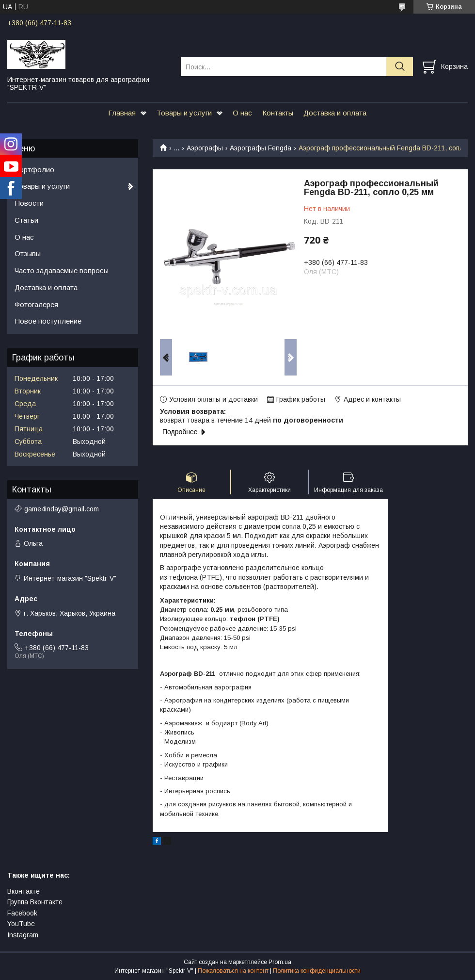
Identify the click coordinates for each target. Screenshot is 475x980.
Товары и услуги (184, 113)
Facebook (22, 913)
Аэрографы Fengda (261, 148)
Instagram (23, 935)
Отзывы (28, 253)
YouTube (21, 924)
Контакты (278, 113)
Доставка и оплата (335, 113)
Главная (122, 113)
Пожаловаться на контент (233, 971)
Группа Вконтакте (35, 902)
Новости (29, 203)
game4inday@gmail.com (62, 509)
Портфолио (34, 170)
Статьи (26, 220)
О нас (242, 113)
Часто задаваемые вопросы (62, 270)
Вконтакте (24, 891)
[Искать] (400, 67)
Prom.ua (280, 962)
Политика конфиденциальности (317, 971)
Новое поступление (48, 321)
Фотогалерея (36, 304)
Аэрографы (205, 148)
